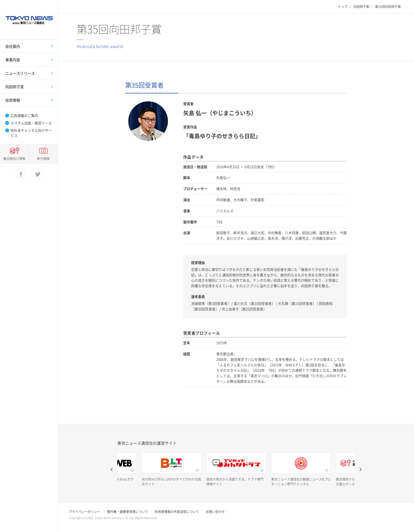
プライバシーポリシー (84, 512)
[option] (171, 469)
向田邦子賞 (361, 7)
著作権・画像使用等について (128, 512)
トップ (343, 7)
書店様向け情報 (14, 503)
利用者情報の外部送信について (177, 512)
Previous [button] (112, 469)
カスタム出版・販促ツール (31, 123)
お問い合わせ (215, 512)
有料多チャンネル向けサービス (31, 133)
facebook (21, 519)
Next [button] (360, 469)
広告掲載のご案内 (24, 116)
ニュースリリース (20, 73)
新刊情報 (43, 503)
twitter (37, 519)
